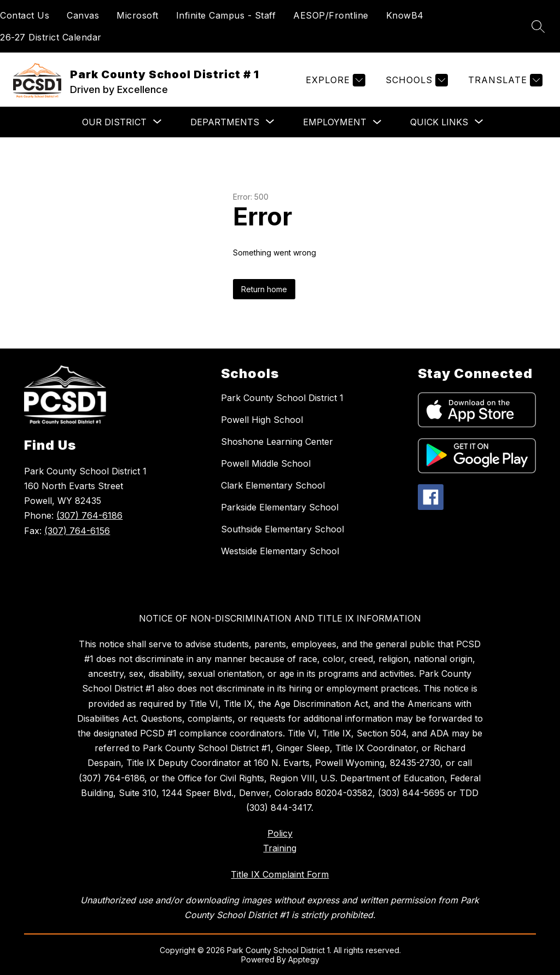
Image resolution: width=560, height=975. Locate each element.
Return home (264, 289)
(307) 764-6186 (89, 515)
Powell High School (262, 420)
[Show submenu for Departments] (225, 122)
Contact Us (25, 15)
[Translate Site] (504, 80)
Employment (335, 122)
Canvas (83, 15)
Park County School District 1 (282, 398)
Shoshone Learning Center (277, 442)
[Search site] (538, 26)
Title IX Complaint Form (280, 874)
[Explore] (334, 80)
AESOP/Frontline (331, 15)
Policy (280, 833)
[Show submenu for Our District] (114, 122)
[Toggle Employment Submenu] (377, 122)
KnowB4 (405, 15)
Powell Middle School (266, 463)
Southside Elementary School (282, 529)
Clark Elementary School (273, 485)
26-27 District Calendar (51, 37)
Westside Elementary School (280, 551)
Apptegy (304, 959)
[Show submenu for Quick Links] (439, 122)
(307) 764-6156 (77, 531)
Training (280, 848)
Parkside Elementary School (280, 507)
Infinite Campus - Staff (226, 15)
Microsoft (138, 15)
